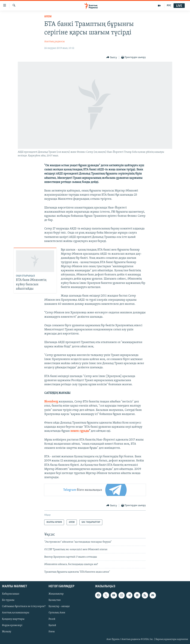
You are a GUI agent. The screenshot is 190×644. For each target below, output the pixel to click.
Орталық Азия (57, 613)
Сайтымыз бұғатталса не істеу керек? (24, 607)
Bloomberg (51, 402)
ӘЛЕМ (48, 17)
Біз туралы (8, 600)
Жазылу (7, 632)
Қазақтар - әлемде (59, 607)
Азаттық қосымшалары (16, 613)
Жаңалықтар (56, 594)
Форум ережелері (12, 625)
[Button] (112, 57)
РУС (169, 6)
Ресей (52, 619)
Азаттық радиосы (54, 42)
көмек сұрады (80, 431)
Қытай (52, 625)
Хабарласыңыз (11, 594)
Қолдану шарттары (13, 619)
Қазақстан (55, 600)
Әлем (52, 632)
